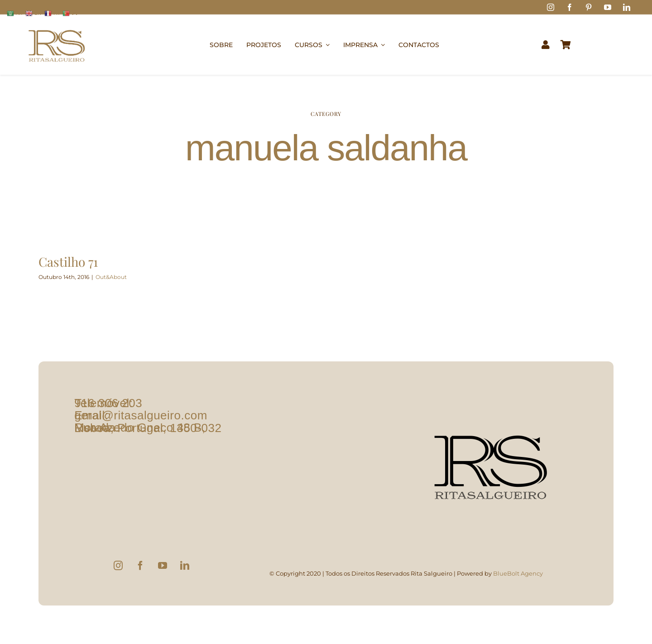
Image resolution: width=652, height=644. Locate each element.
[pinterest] (589, 7)
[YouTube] (163, 566)
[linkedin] (627, 7)
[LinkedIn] (185, 566)
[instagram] (551, 7)
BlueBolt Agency (518, 573)
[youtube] (608, 7)
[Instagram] (118, 566)
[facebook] (570, 7)
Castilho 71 (68, 262)
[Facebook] (140, 566)
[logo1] (57, 26)
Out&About (111, 277)
